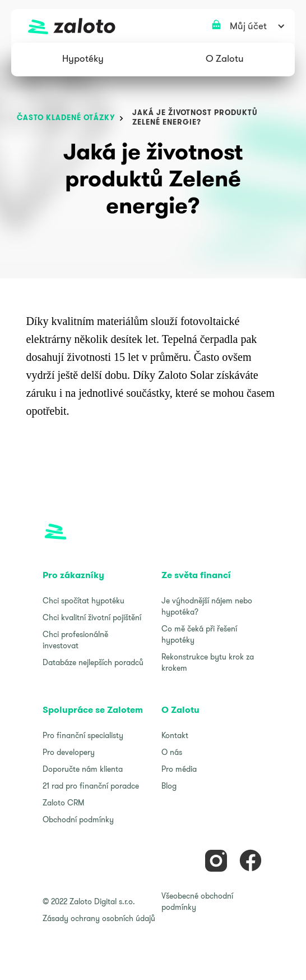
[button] (83, 59)
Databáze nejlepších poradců (93, 662)
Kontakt (175, 735)
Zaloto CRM (63, 803)
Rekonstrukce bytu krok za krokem (208, 662)
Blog (169, 786)
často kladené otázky (66, 118)
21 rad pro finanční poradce (91, 786)
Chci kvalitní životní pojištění (92, 617)
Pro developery (69, 752)
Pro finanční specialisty (83, 735)
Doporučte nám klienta (83, 769)
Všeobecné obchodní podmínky (197, 901)
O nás (172, 752)
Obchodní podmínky (78, 819)
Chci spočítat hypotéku (84, 601)
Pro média (179, 769)
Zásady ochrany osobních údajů (99, 918)
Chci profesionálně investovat (75, 640)
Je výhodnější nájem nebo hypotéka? (207, 606)
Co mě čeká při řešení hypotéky (199, 634)
